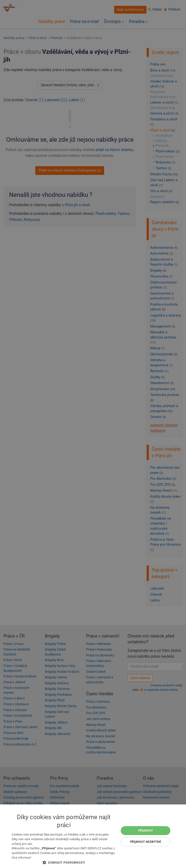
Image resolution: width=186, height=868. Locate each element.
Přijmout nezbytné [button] (146, 842)
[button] (64, 862)
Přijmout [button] (146, 830)
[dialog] (93, 836)
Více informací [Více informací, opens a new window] (21, 858)
